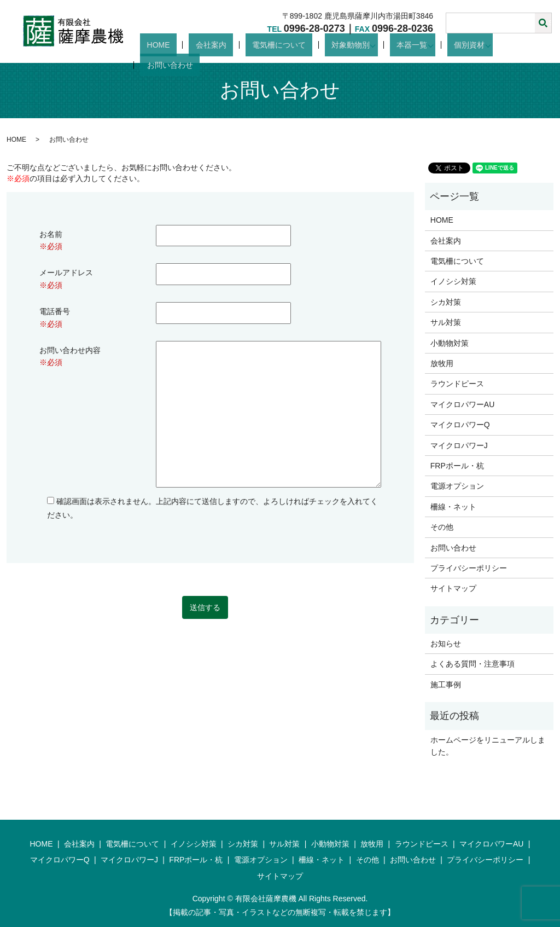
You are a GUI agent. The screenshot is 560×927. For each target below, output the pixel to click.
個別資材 (469, 45)
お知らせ (446, 644)
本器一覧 (417, 45)
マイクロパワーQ (460, 425)
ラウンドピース (457, 384)
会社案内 (248, 45)
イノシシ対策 (453, 281)
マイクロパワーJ (459, 445)
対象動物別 (361, 45)
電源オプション (457, 486)
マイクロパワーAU (462, 404)
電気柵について (303, 45)
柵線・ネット (453, 507)
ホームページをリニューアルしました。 (488, 746)
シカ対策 (446, 302)
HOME (209, 45)
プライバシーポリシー (469, 568)
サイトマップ (453, 588)
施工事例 (446, 685)
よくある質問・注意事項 (472, 664)
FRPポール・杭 (457, 466)
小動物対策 (450, 343)
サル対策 (446, 322)
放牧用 (442, 363)
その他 (442, 527)
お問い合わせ (528, 45)
